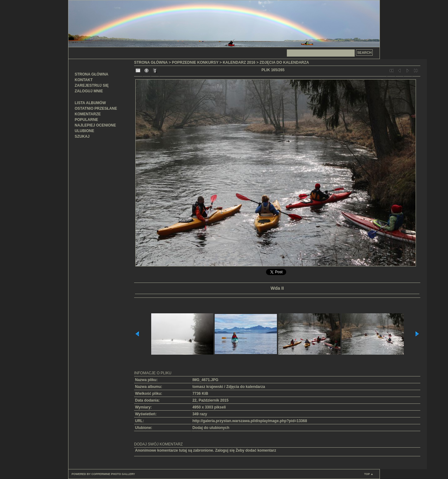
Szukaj (82, 136)
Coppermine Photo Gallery (113, 474)
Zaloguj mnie (89, 91)
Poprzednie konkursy (195, 62)
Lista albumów (90, 103)
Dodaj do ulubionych (211, 428)
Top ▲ (369, 474)
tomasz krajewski (208, 387)
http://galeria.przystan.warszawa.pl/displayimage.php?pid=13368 (250, 421)
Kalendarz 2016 (239, 62)
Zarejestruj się (92, 85)
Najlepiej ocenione (95, 125)
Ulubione (84, 131)
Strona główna (91, 74)
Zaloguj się (225, 450)
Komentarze (88, 114)
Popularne (86, 120)
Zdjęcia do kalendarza (284, 62)
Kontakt (84, 80)
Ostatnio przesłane (96, 108)
